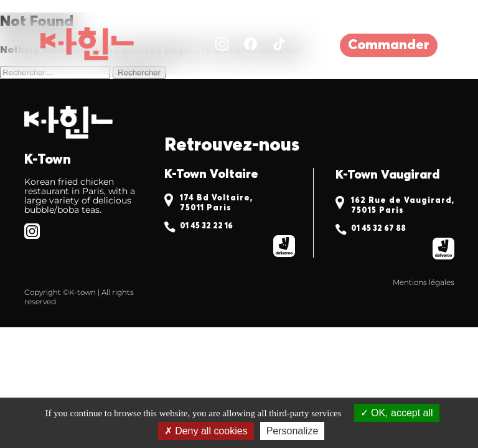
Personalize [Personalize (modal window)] (293, 431)
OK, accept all (397, 413)
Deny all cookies (206, 431)
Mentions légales (424, 282)
